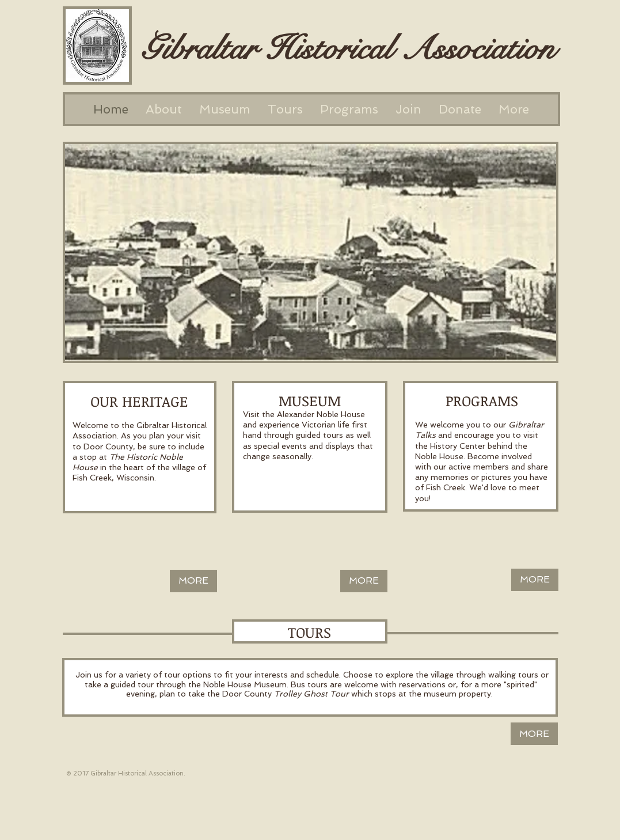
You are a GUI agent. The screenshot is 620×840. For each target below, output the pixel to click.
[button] (311, 252)
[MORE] (193, 581)
